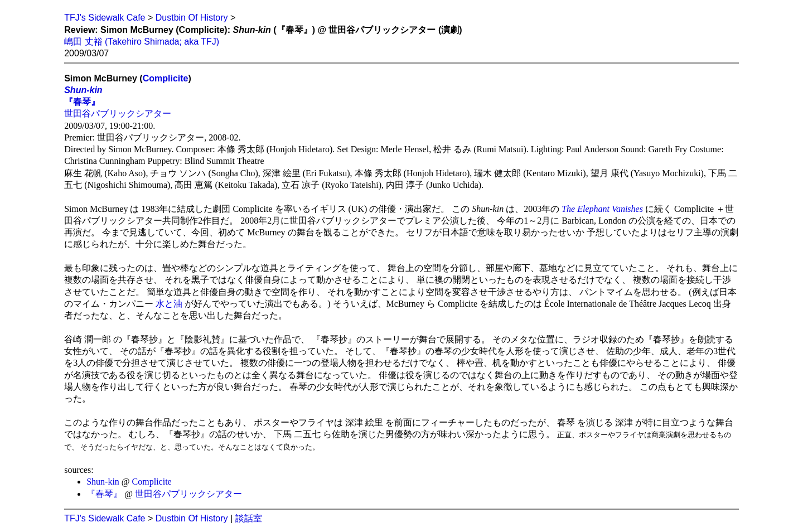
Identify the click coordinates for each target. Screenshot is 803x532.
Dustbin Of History (192, 18)
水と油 (169, 304)
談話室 (249, 518)
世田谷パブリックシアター (118, 113)
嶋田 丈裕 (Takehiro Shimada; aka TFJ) (142, 42)
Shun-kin (83, 90)
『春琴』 (82, 102)
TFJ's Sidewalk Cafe (105, 18)
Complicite (166, 78)
